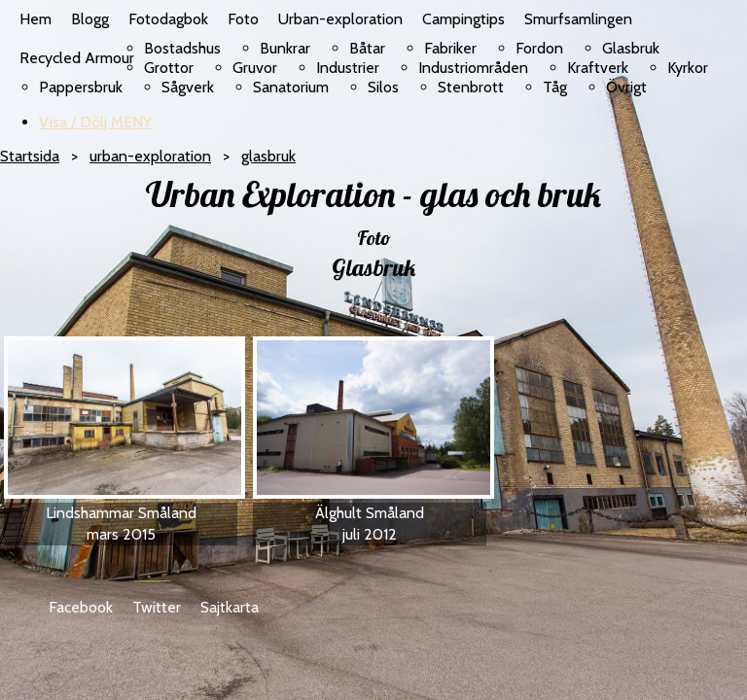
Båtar (367, 48)
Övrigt (626, 87)
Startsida (30, 156)
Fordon (539, 48)
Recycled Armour (77, 58)
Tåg (555, 87)
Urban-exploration (340, 19)
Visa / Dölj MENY (95, 122)
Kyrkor (688, 68)
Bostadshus (182, 48)
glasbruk (268, 156)
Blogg (90, 19)
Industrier (348, 68)
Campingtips (463, 19)
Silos (383, 87)
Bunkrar (285, 48)
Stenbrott (471, 87)
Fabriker (450, 48)
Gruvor (255, 68)
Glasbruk (631, 48)
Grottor (169, 68)
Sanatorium (291, 87)
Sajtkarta (230, 607)
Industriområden (473, 68)
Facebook (81, 607)
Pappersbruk (81, 87)
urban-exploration (150, 156)
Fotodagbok (168, 19)
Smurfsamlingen (578, 19)
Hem (36, 19)
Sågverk (188, 87)
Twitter (157, 607)
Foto (243, 19)
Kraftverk (598, 68)
